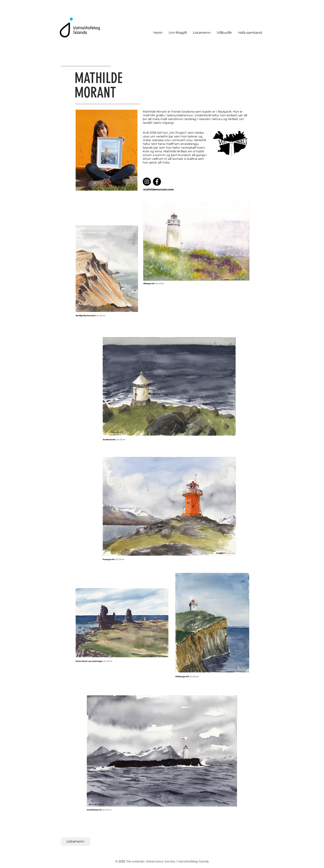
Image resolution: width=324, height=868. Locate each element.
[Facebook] (157, 182)
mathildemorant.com (158, 189)
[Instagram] (147, 182)
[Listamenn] (75, 842)
